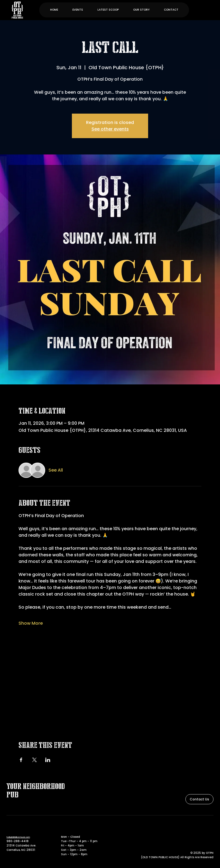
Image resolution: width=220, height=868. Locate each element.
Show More (31, 623)
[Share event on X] (34, 760)
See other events (110, 129)
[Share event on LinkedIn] (48, 760)
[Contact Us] (199, 799)
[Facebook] (203, 829)
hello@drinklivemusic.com (18, 837)
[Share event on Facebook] (21, 760)
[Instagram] (210, 829)
